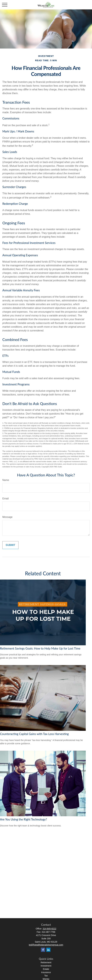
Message (7, 517)
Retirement (46, 962)
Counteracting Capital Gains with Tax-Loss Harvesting (34, 734)
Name (6, 480)
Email (5, 499)
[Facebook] (43, 950)
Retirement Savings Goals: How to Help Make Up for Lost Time (40, 648)
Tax (46, 976)
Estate (46, 969)
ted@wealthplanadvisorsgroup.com (46, 945)
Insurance (46, 972)
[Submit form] (10, 545)
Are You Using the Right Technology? (24, 819)
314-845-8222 (49, 929)
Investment (46, 966)
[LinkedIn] (48, 950)
